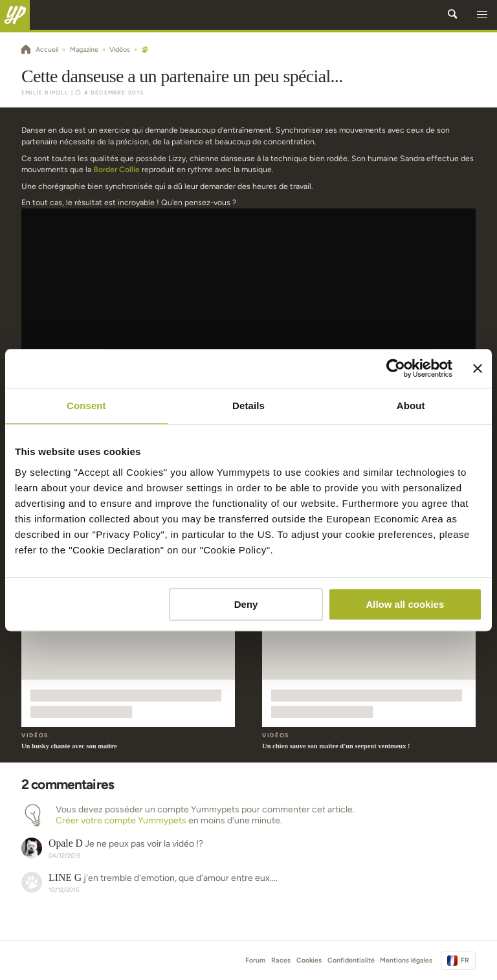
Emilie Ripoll (45, 93)
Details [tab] (248, 406)
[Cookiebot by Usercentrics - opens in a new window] (396, 368)
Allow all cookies (405, 604)
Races (281, 960)
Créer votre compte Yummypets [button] (121, 820)
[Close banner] (478, 368)
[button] (482, 15)
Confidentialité (351, 960)
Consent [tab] (86, 406)
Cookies (309, 960)
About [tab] (411, 406)
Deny (246, 604)
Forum (255, 960)
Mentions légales (406, 960)
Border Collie (116, 169)
